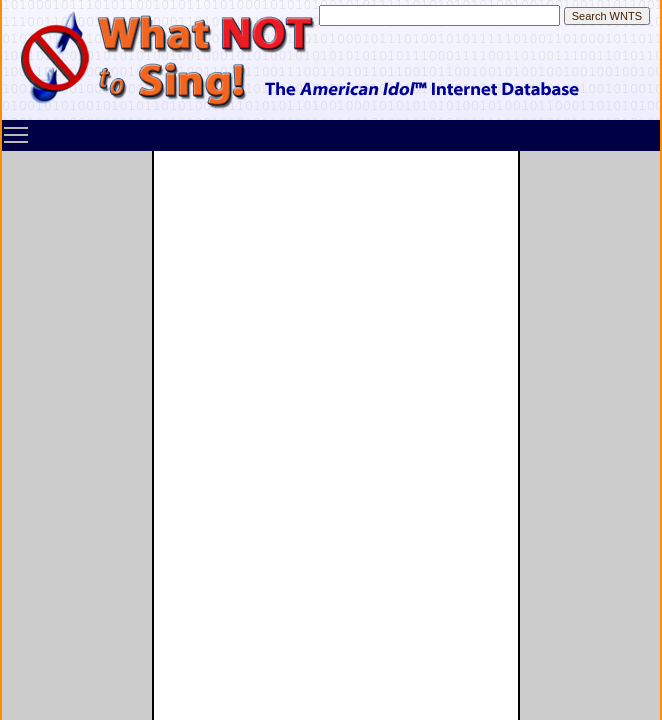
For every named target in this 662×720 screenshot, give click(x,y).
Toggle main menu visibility (17, 128)
